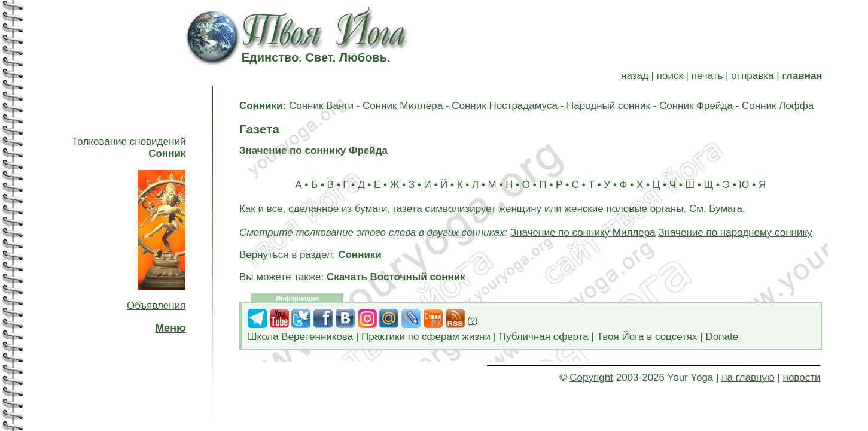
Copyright (591, 377)
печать (707, 76)
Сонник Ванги (321, 106)
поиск (670, 76)
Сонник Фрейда (696, 106)
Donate (722, 337)
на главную (748, 377)
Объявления (156, 306)
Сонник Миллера (403, 106)
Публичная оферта (544, 337)
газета (408, 209)
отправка (752, 76)
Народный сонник (608, 106)
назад (635, 76)
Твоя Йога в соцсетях (647, 337)
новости (802, 377)
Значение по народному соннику (735, 233)
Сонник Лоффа (778, 106)
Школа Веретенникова (300, 337)
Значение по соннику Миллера (583, 233)
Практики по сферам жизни (426, 337)
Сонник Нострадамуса (505, 106)
